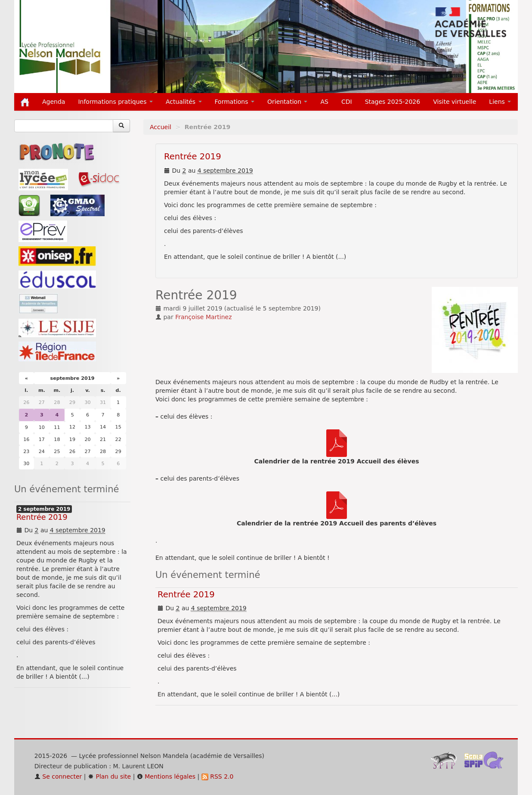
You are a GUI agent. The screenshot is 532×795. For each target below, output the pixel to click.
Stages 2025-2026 (393, 102)
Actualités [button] (184, 102)
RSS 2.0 (218, 776)
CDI (347, 102)
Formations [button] (235, 102)
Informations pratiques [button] (115, 102)
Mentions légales (166, 776)
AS (324, 102)
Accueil (161, 127)
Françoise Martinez (203, 317)
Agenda (54, 102)
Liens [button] (500, 102)
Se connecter (58, 776)
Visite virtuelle (455, 102)
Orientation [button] (288, 102)
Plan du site (109, 776)
